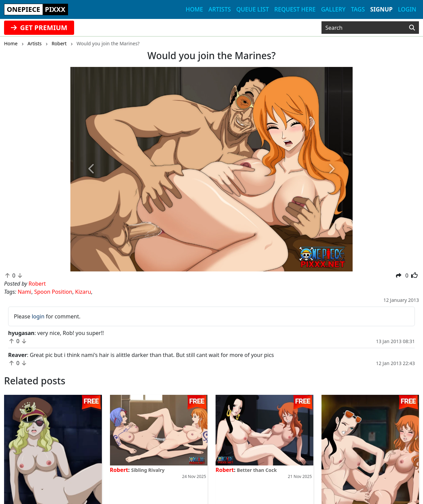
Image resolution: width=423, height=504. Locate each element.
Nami (24, 292)
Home (194, 9)
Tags (358, 9)
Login (407, 9)
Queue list (252, 9)
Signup (381, 9)
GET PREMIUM (39, 28)
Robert (119, 470)
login (38, 316)
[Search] (412, 28)
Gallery (333, 9)
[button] (92, 169)
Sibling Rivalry (148, 470)
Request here (295, 9)
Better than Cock (257, 470)
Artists (220, 9)
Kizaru (83, 292)
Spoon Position (53, 292)
